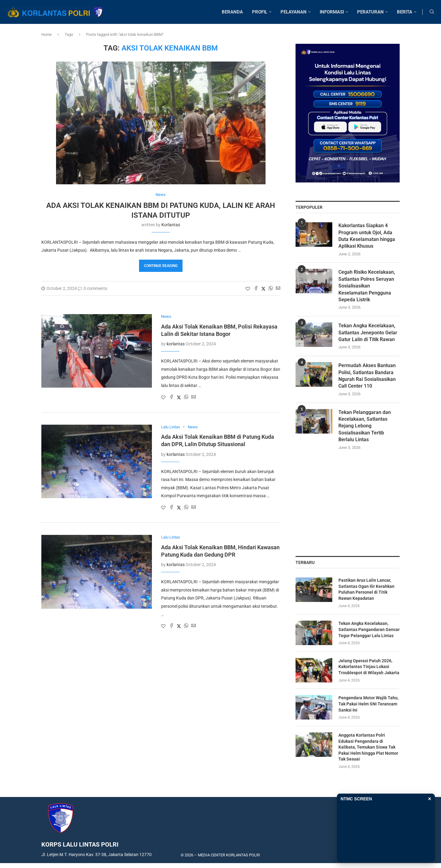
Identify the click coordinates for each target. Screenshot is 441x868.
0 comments (92, 288)
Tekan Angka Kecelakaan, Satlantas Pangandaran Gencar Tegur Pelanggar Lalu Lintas (369, 629)
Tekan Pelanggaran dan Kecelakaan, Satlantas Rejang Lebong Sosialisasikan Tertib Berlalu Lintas (365, 426)
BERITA (405, 12)
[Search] (432, 12)
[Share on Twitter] (263, 289)
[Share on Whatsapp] (271, 289)
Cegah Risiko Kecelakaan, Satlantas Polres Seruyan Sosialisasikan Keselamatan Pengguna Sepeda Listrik (367, 286)
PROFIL (260, 12)
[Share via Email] (278, 289)
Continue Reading (161, 266)
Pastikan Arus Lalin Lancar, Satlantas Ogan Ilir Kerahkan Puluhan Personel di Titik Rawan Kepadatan (366, 589)
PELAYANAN (294, 12)
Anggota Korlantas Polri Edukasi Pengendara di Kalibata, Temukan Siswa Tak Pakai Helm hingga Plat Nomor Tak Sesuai (368, 747)
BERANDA (232, 12)
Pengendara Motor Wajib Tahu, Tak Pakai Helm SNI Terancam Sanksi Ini (368, 704)
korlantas (171, 225)
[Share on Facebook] (256, 289)
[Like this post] (248, 289)
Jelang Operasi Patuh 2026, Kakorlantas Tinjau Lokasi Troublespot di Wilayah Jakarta (369, 667)
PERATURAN (370, 12)
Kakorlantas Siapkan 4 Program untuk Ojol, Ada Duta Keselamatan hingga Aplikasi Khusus (367, 236)
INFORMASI (332, 12)
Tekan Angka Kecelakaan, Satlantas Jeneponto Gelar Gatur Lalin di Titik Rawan (368, 333)
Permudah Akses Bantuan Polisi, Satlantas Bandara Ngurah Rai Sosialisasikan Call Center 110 (367, 376)
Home (47, 34)
